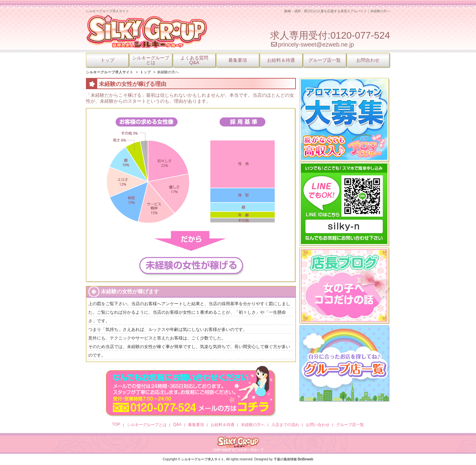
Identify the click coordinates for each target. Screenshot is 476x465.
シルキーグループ (151, 60)
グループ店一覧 (325, 60)
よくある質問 (194, 60)
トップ (107, 60)
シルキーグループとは (147, 425)
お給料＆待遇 (281, 60)
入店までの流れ (285, 425)
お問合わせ (368, 60)
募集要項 (238, 60)
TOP (116, 424)
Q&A (177, 424)
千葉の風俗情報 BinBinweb (294, 459)
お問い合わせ (318, 425)
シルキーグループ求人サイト (203, 459)
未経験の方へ (253, 425)
